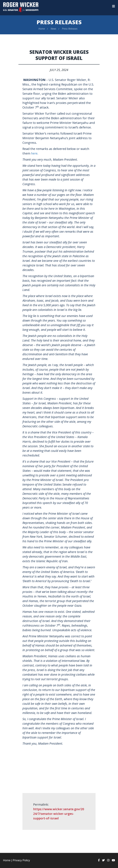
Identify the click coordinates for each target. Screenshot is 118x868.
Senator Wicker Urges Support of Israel (59, 55)
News (53, 29)
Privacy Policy (21, 860)
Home (42, 29)
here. (35, 153)
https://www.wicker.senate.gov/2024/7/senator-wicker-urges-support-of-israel (59, 814)
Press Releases (59, 22)
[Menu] (114, 6)
